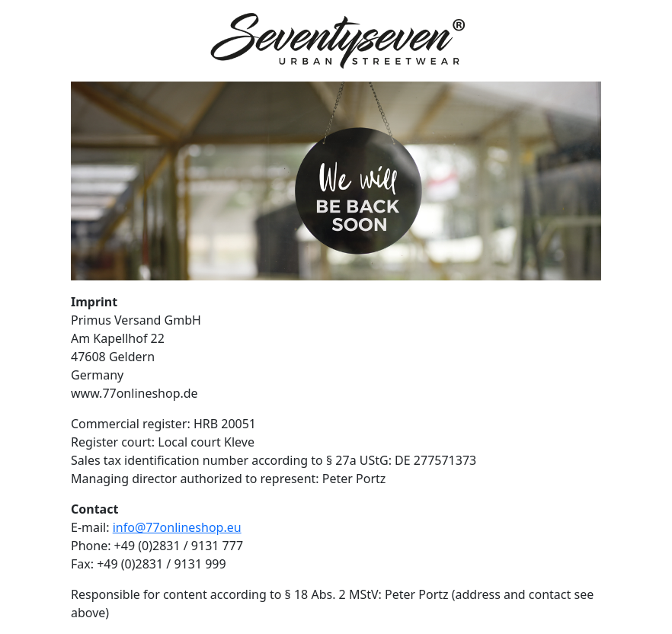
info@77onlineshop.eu (177, 527)
